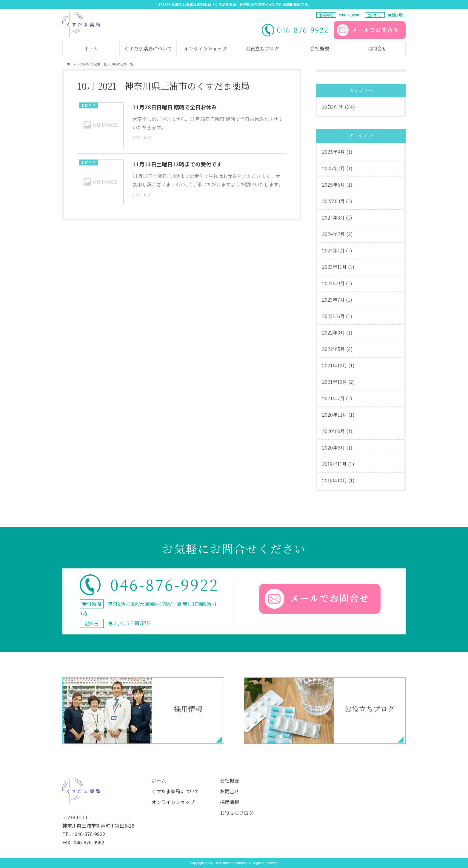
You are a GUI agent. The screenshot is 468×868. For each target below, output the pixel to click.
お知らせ (88, 105)
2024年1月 (333, 250)
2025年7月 (334, 168)
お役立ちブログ (237, 813)
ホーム (159, 780)
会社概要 (230, 780)
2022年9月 (334, 333)
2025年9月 (334, 152)
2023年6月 (333, 316)
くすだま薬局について (176, 791)
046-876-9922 (90, 834)
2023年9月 (333, 283)
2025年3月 (333, 201)
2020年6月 (334, 431)
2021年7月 (333, 398)
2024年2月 (334, 234)
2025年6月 (334, 185)
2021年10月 (335, 382)
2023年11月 (334, 267)
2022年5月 (334, 349)
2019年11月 (334, 464)
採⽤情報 (230, 802)
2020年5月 (334, 448)
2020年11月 (335, 415)
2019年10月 (335, 480)
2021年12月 (335, 365)
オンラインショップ (173, 802)
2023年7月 (333, 300)
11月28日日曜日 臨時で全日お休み (175, 107)
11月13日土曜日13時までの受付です (177, 164)
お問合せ (230, 791)
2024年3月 (333, 218)
